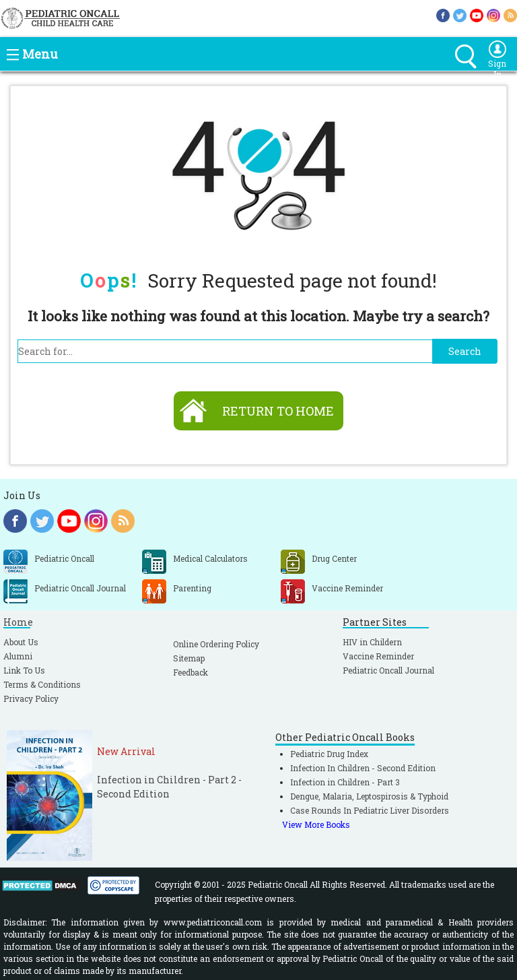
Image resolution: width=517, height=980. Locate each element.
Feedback (191, 672)
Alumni (18, 656)
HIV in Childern (372, 642)
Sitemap (189, 658)
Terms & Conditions (42, 684)
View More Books (316, 824)
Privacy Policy (31, 698)
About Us (21, 642)
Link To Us (24, 670)
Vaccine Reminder (378, 656)
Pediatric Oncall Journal (388, 670)
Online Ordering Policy (216, 644)
